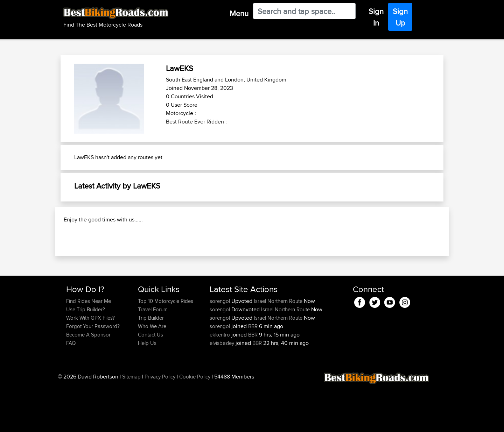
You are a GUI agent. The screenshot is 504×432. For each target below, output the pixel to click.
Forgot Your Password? (93, 371)
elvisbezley (223, 388)
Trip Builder (151, 363)
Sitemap (131, 422)
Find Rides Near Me (89, 346)
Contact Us (150, 380)
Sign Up (400, 17)
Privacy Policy (160, 422)
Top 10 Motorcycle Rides (166, 346)
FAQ (71, 388)
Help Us (147, 388)
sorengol (220, 346)
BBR (253, 371)
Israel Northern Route (278, 346)
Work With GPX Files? (90, 363)
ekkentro (220, 380)
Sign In (376, 17)
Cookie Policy (195, 422)
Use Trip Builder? (86, 355)
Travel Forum (153, 355)
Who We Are (152, 371)
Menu (239, 13)
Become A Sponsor (88, 380)
